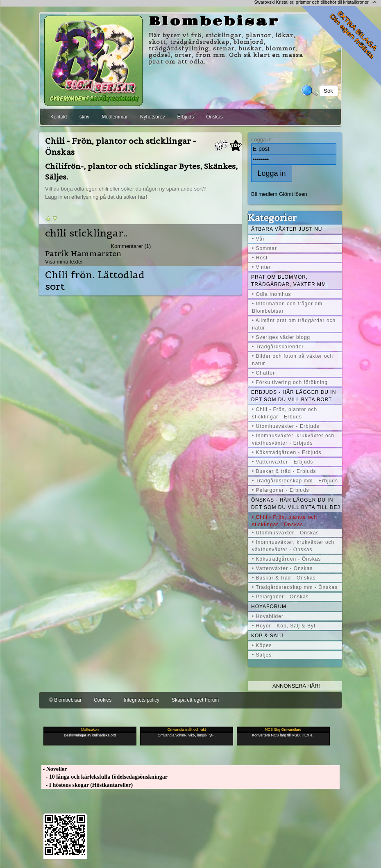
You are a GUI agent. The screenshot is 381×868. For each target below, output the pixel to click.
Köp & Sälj (267, 636)
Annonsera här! (296, 686)
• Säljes (262, 655)
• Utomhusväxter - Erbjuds (286, 426)
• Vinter (262, 267)
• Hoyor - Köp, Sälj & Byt (284, 626)
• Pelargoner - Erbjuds (281, 490)
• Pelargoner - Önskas (280, 597)
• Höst (260, 258)
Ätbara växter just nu (287, 229)
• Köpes (262, 645)
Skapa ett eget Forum (195, 700)
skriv (85, 117)
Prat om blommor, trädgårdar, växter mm (289, 281)
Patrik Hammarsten (83, 253)
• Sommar (264, 248)
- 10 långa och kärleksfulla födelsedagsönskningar (104, 777)
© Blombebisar (65, 700)
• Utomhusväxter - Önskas (286, 533)
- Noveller (54, 769)
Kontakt (59, 117)
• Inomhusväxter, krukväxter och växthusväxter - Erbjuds (293, 439)
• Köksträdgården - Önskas (287, 559)
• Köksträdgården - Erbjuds (287, 452)
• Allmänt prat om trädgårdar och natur (294, 324)
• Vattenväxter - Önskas (282, 568)
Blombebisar (214, 22)
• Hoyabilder (268, 616)
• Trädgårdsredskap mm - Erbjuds (295, 481)
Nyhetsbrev (153, 117)
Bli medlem (264, 194)
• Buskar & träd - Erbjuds (284, 471)
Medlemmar (115, 117)
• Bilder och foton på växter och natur (293, 360)
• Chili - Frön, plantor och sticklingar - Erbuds (285, 413)
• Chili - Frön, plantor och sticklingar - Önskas (285, 521)
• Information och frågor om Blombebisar (287, 307)
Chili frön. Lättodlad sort (95, 281)
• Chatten (264, 373)
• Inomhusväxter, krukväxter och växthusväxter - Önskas (293, 546)
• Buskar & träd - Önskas (284, 578)
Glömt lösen (293, 194)
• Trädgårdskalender (278, 347)
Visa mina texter (64, 262)
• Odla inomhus (272, 294)
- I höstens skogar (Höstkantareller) (87, 785)
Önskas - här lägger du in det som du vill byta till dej (296, 504)
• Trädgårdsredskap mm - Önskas (295, 587)
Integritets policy (142, 700)
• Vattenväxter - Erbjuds (282, 462)
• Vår (258, 239)
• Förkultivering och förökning (290, 382)
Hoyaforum (269, 607)
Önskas (214, 117)
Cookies (103, 700)
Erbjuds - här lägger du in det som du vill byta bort (294, 396)
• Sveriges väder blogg (281, 337)
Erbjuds (185, 117)
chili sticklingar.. (86, 233)
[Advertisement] (96, 3)
